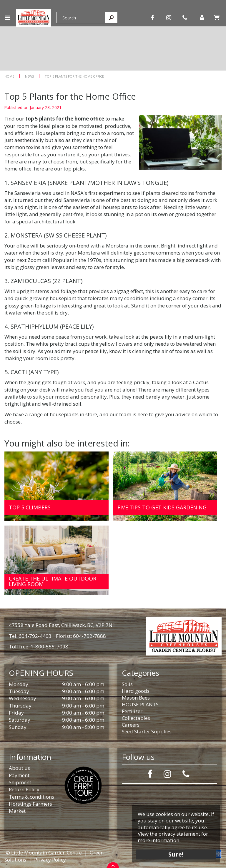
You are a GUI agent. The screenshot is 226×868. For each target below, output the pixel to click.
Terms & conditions (31, 797)
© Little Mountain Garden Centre (44, 853)
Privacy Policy (50, 860)
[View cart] (217, 17)
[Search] (81, 18)
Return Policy (24, 789)
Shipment (20, 782)
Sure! (176, 854)
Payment (19, 775)
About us (19, 768)
